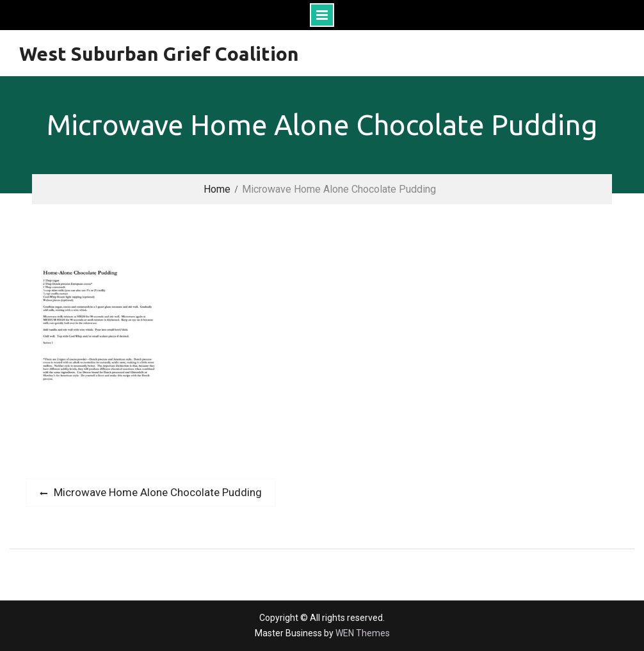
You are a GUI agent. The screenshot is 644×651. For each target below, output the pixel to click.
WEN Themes (363, 633)
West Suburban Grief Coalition (159, 54)
